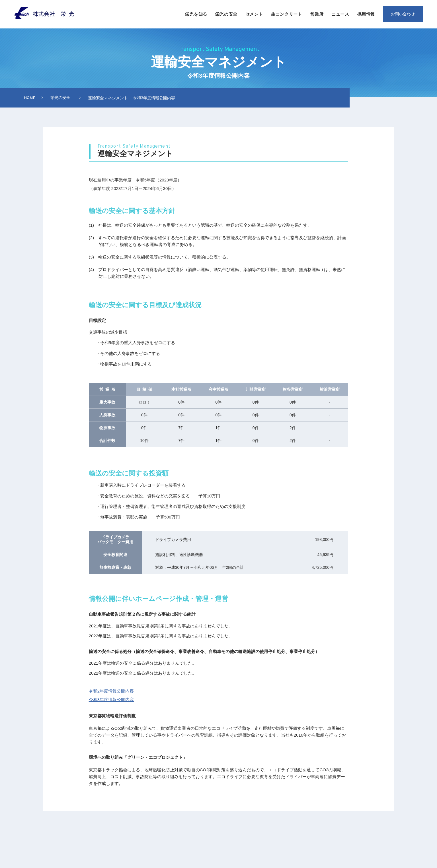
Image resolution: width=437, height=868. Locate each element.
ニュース (340, 14)
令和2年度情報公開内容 (111, 691)
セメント (254, 14)
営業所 (317, 14)
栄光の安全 (226, 14)
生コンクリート (287, 14)
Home (30, 98)
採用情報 (366, 14)
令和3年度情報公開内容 (111, 699)
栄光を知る (196, 14)
